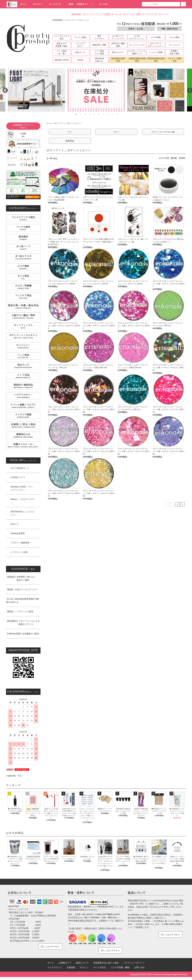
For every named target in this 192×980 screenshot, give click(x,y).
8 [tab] (108, 114)
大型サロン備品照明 (118, 45)
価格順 (174, 158)
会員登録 (71, 967)
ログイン (84, 967)
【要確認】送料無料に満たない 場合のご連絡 (21, 578)
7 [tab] (103, 114)
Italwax (80, 60)
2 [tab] (81, 114)
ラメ (70, 132)
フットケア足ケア (80, 45)
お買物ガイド (82, 4)
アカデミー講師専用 (175, 60)
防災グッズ (80, 52)
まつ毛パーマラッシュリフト (118, 37)
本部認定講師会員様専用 (156, 60)
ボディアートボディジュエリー (156, 45)
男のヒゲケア (118, 52)
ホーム (23, 4)
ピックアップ (53, 4)
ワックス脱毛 (80, 37)
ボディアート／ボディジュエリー (68, 123)
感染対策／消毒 (99, 45)
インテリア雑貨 (156, 52)
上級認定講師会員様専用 (137, 60)
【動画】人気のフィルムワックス (22, 589)
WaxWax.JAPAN (62, 60)
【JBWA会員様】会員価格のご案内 (22, 634)
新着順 (182, 158)
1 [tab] (76, 114)
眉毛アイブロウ (99, 37)
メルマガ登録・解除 (120, 967)
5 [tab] (94, 114)
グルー (116, 132)
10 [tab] (117, 114)
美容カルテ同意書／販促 (61, 45)
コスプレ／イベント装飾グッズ (137, 52)
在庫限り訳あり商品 (175, 52)
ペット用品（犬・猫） (62, 52)
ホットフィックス (137, 45)
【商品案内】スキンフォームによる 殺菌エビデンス (23, 623)
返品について (82, 963)
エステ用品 (156, 37)
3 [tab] (85, 114)
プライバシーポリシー (134, 963)
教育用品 (70, 141)
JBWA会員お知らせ (99, 60)
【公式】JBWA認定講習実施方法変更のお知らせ (22, 600)
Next (188, 89)
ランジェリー (175, 45)
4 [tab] (90, 114)
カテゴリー (36, 4)
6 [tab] (99, 114)
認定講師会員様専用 (118, 60)
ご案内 (69, 4)
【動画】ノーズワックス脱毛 (20, 612)
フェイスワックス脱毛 (61, 37)
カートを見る (99, 967)
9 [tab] (112, 114)
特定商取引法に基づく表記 (106, 963)
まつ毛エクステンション (137, 37)
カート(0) (101, 4)
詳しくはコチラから (50, 947)
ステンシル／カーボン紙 (163, 132)
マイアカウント (55, 967)
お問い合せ (139, 967)
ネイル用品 (175, 37)
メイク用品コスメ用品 (99, 52)
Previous (4, 89)
